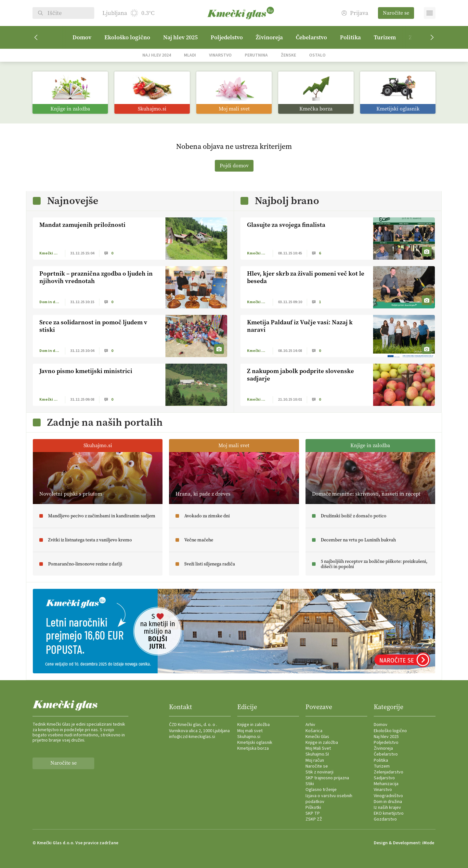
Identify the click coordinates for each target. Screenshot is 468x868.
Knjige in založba (253, 725)
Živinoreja (269, 37)
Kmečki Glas (317, 737)
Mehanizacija (386, 784)
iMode (428, 843)
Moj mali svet (250, 731)
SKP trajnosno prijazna (327, 778)
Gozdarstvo (385, 819)
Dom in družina (388, 802)
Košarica (314, 731)
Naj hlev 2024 (157, 55)
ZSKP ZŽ (314, 819)
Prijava (355, 13)
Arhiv (310, 725)
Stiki (310, 784)
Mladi (190, 55)
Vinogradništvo (388, 796)
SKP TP (313, 813)
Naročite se (396, 13)
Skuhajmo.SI (317, 754)
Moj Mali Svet (318, 748)
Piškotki (313, 808)
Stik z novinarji (319, 772)
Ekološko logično (127, 37)
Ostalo (317, 55)
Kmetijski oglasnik (255, 743)
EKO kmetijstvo (389, 813)
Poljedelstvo (227, 37)
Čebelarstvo (311, 37)
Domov (82, 37)
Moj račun (315, 760)
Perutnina (256, 55)
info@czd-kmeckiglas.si (192, 737)
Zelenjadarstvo (389, 772)
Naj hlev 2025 (180, 37)
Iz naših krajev (387, 808)
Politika (350, 37)
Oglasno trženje (321, 790)
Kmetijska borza (253, 748)
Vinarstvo (220, 55)
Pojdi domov (234, 166)
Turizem (385, 37)
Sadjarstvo (384, 778)
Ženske (288, 55)
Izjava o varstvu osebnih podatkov (329, 799)
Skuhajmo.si (249, 737)
